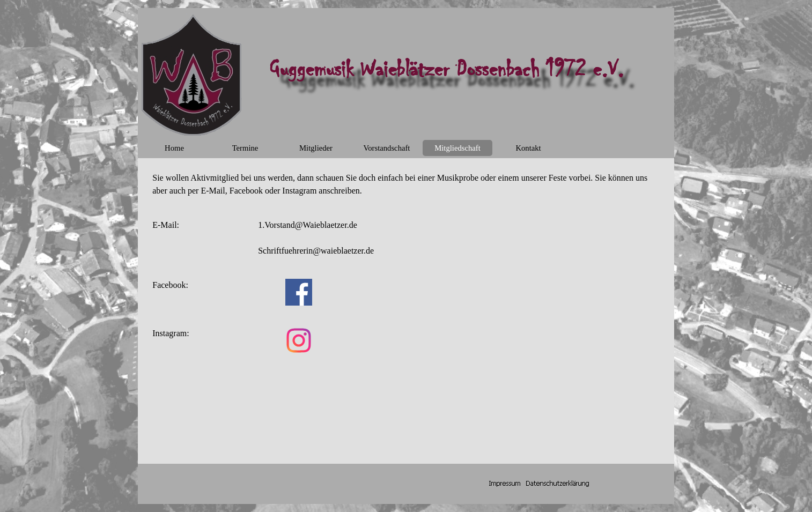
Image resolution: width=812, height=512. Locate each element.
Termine (245, 148)
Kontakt (528, 148)
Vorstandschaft (387, 148)
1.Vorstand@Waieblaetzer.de (308, 225)
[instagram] (299, 340)
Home (174, 148)
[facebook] (299, 292)
